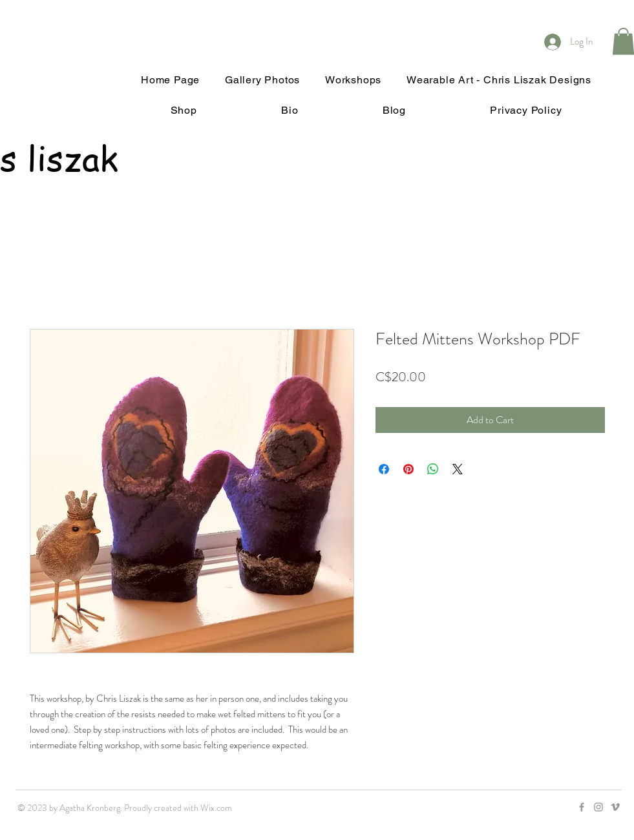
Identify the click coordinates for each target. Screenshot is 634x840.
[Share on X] (458, 469)
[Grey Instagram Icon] (598, 807)
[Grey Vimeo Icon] (615, 807)
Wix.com (216, 808)
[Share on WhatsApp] (433, 469)
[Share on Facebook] (384, 469)
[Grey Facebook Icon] (582, 807)
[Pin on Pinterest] (408, 469)
